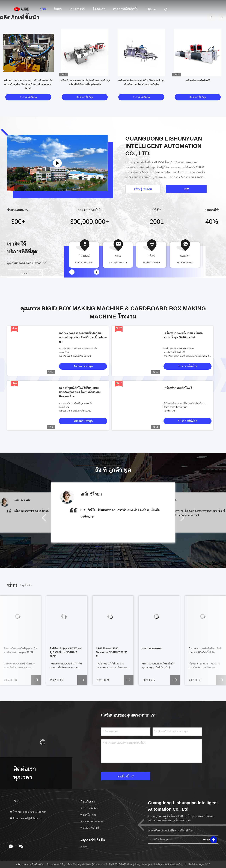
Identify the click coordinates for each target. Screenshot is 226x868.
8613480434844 (185, 263)
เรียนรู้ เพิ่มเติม (143, 189)
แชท (25, 273)
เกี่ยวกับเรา (77, 9)
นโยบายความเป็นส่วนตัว (29, 864)
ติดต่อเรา (99, 9)
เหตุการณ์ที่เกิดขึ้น (126, 9)
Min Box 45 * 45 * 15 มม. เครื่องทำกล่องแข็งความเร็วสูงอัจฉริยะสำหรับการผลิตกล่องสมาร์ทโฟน (28, 84)
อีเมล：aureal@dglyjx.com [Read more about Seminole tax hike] (26, 818)
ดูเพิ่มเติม (26, 585)
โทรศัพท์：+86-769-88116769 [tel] (28, 812)
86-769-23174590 (151, 263)
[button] (98, 547)
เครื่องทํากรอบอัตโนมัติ (198, 80)
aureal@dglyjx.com (118, 263)
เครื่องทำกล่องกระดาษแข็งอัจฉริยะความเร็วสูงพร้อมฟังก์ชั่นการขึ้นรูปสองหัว (83, 337)
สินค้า (58, 9)
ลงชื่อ (208, 839)
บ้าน (43, 9)
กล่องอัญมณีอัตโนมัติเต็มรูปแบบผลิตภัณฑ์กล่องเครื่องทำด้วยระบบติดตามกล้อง (80, 392)
